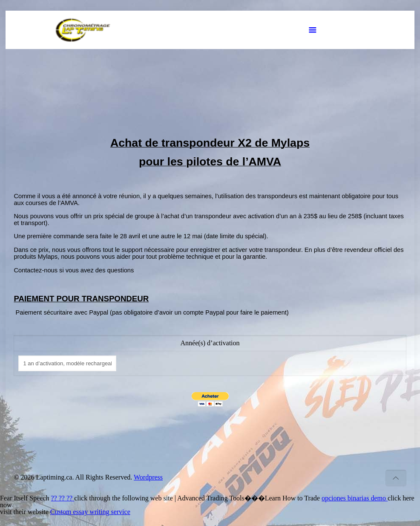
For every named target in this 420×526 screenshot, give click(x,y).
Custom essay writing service (90, 512)
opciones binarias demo (355, 498)
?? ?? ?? (63, 498)
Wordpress (148, 477)
